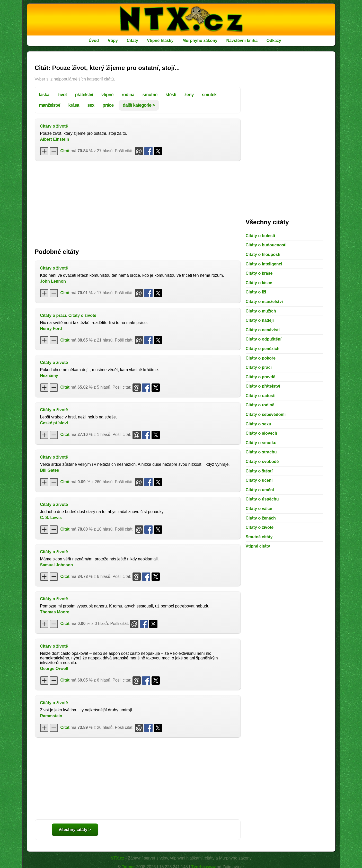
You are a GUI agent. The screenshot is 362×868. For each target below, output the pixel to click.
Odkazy (274, 41)
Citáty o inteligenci (264, 264)
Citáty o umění (260, 490)
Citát (65, 151)
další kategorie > (139, 105)
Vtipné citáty (258, 546)
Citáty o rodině (260, 405)
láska (44, 95)
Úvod (94, 41)
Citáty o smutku (261, 443)
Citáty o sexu (259, 424)
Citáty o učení (259, 480)
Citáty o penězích (263, 349)
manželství (50, 105)
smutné (150, 95)
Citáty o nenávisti (263, 330)
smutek (209, 95)
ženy (189, 95)
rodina (128, 95)
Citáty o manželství (264, 302)
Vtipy (113, 41)
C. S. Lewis (51, 518)
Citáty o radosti (261, 396)
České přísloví (54, 423)
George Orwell (54, 669)
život (62, 95)
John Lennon (53, 281)
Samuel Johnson (57, 565)
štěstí (171, 95)
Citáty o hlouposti (263, 254)
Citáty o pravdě (261, 377)
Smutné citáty (259, 537)
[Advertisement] (138, 202)
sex (91, 105)
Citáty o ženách (261, 518)
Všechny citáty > (75, 830)
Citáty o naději (260, 320)
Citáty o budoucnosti (266, 245)
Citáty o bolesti (261, 236)
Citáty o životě (54, 126)
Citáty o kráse (259, 273)
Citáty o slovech (262, 433)
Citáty (132, 41)
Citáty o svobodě (262, 462)
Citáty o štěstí (259, 471)
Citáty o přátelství (263, 386)
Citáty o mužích (261, 311)
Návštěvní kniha (242, 41)
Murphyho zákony (200, 41)
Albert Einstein (55, 139)
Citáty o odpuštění (264, 339)
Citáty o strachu (261, 452)
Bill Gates (50, 470)
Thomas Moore (55, 612)
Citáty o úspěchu (262, 499)
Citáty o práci (53, 315)
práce (108, 105)
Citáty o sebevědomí (266, 414)
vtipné (107, 95)
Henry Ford (51, 329)
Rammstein (51, 716)
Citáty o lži (256, 292)
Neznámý (49, 376)
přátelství (84, 95)
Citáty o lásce (259, 283)
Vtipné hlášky (160, 41)
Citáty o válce (259, 509)
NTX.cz (117, 858)
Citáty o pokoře (261, 358)
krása (74, 105)
